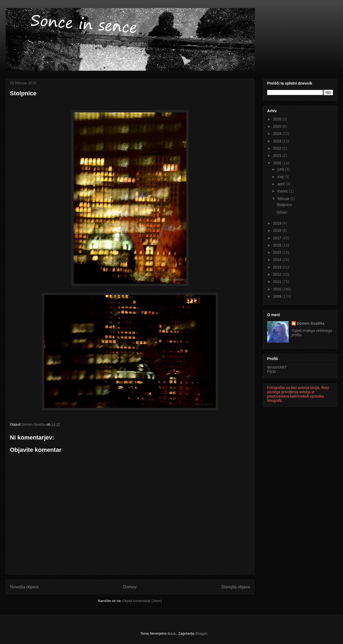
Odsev (282, 212)
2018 (278, 230)
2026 (278, 119)
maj (281, 177)
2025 (278, 126)
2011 (278, 282)
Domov (130, 587)
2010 (278, 289)
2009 (278, 296)
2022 (278, 148)
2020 (278, 163)
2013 (278, 267)
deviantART (277, 367)
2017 (278, 238)
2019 (278, 223)
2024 (278, 134)
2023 (278, 141)
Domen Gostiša (311, 323)
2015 (278, 252)
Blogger (201, 633)
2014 (278, 260)
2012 (278, 274)
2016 (278, 245)
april (281, 184)
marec (283, 191)
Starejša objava (236, 587)
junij (281, 169)
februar (284, 199)
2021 (278, 156)
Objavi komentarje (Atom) (142, 601)
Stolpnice (284, 205)
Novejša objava (24, 587)
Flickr (272, 372)
